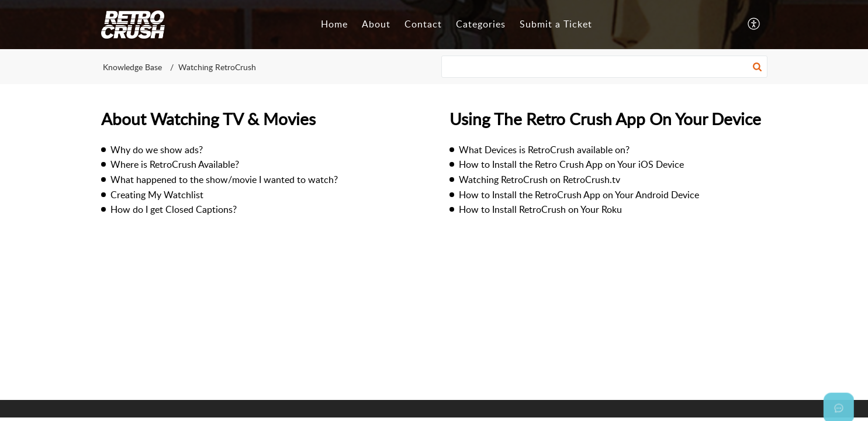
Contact (423, 24)
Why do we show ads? (157, 150)
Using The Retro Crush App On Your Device (605, 119)
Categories (481, 24)
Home (334, 24)
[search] (604, 67)
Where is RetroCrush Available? (175, 164)
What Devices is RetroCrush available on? (544, 150)
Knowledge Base (132, 67)
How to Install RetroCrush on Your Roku (540, 209)
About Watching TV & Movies (208, 119)
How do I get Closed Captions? (174, 209)
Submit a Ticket (556, 24)
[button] (754, 25)
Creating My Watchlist (157, 195)
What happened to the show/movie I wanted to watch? (224, 180)
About (376, 24)
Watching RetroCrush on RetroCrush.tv (540, 180)
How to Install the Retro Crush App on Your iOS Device (571, 164)
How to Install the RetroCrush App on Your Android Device (579, 195)
